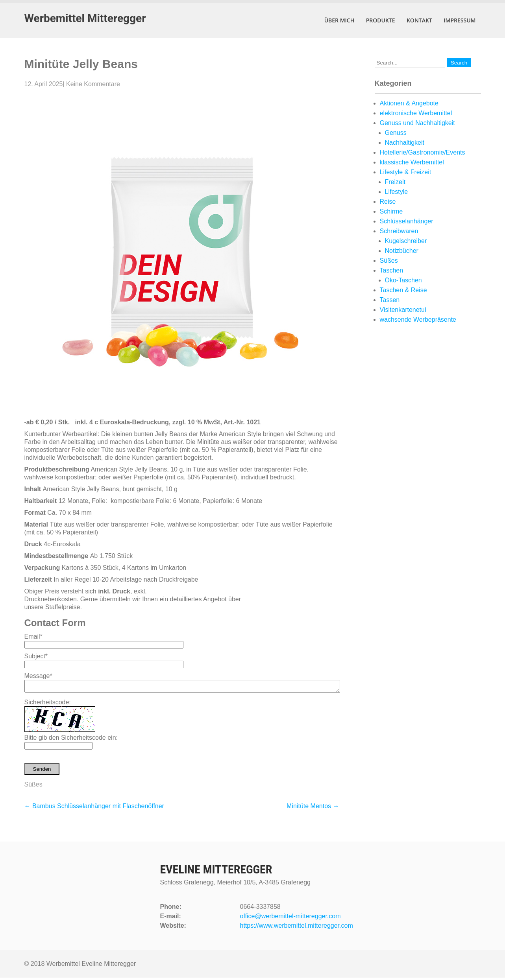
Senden (42, 771)
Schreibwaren (399, 231)
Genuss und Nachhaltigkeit (417, 123)
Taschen (392, 270)
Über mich (339, 20)
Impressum (460, 20)
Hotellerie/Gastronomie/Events (423, 152)
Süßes (33, 787)
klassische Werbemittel (412, 162)
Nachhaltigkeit (405, 143)
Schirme (391, 211)
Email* (33, 636)
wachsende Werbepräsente (418, 320)
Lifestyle (397, 192)
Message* (38, 676)
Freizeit (395, 182)
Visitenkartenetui (403, 310)
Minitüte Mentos (313, 808)
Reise (388, 202)
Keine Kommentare (93, 84)
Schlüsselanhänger (407, 221)
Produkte (381, 20)
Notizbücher (402, 251)
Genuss (396, 133)
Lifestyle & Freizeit (406, 172)
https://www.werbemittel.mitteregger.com (297, 928)
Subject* (36, 656)
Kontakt (419, 20)
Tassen (390, 300)
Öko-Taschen (403, 280)
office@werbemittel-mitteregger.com (290, 918)
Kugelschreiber (406, 241)
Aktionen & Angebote (409, 103)
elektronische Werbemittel (416, 113)
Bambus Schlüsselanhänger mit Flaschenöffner (94, 808)
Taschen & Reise (403, 290)
